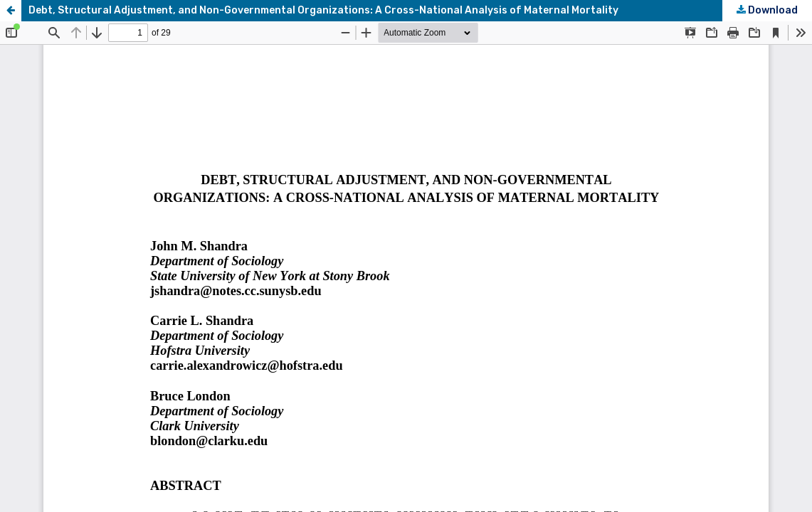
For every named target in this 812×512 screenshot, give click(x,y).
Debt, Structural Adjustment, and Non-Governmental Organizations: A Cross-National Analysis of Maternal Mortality (323, 10)
